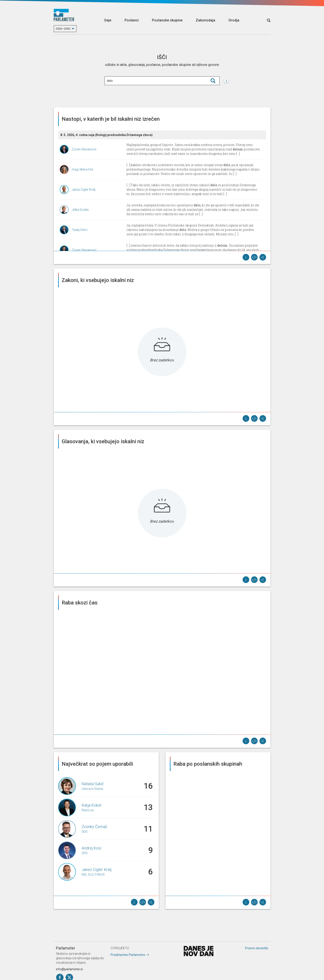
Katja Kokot (92, 805)
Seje (108, 20)
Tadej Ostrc (80, 230)
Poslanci (132, 20)
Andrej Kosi (91, 848)
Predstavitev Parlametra (128, 955)
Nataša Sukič (93, 784)
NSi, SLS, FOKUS (93, 875)
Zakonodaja (205, 20)
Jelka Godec (80, 210)
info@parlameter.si (69, 969)
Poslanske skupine (167, 20)
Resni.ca (88, 810)
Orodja (234, 20)
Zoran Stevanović (84, 149)
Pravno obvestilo (257, 948)
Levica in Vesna (92, 789)
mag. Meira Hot (82, 169)
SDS (85, 832)
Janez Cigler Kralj (84, 190)
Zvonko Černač (94, 827)
